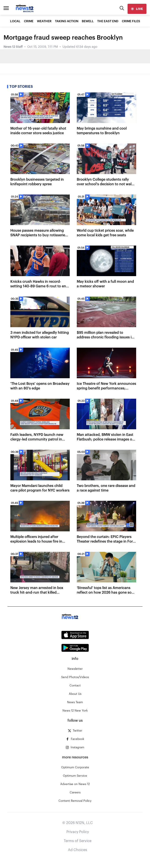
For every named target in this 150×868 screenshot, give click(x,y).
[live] (137, 9)
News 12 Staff (13, 47)
